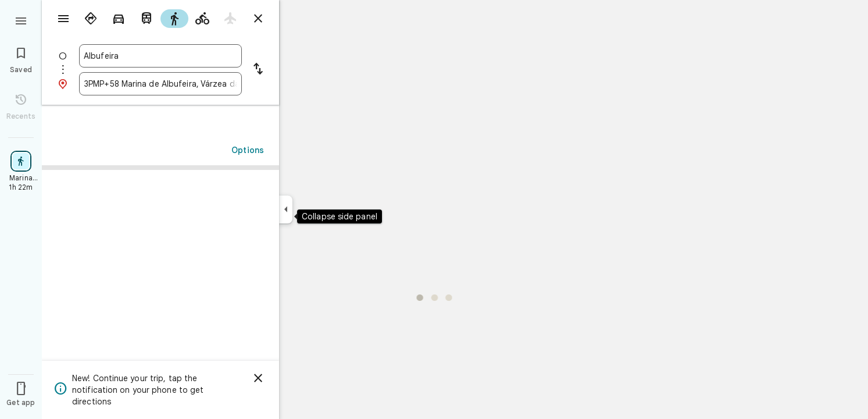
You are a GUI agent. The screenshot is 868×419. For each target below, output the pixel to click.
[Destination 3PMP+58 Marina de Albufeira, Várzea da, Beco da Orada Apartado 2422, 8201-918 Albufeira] (160, 84)
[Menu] (21, 20)
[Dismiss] (258, 378)
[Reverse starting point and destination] (258, 70)
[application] (434, 210)
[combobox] (160, 56)
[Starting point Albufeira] (160, 56)
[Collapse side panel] (286, 210)
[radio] (91, 19)
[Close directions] (258, 19)
